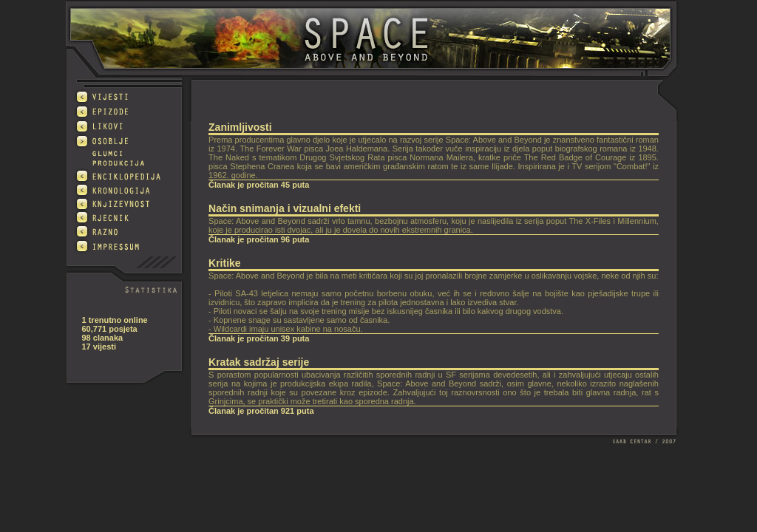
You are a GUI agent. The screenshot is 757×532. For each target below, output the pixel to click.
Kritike (225, 263)
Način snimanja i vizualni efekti (285, 208)
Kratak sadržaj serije (259, 362)
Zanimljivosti (240, 127)
